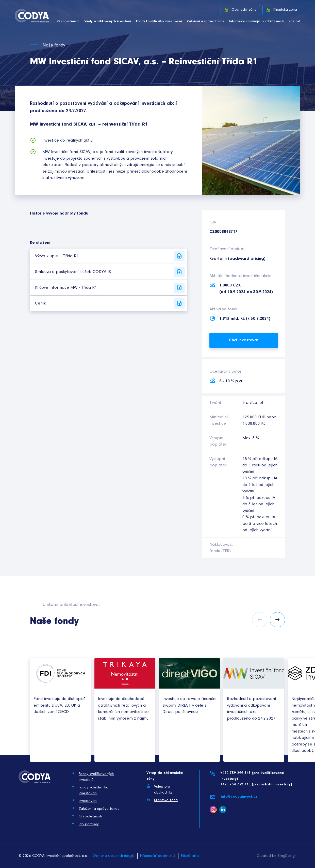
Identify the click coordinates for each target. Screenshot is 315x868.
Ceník (110, 303)
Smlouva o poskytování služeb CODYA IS (110, 272)
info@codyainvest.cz (233, 797)
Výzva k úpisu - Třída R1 (110, 256)
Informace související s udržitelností (256, 21)
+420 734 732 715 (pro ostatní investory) (256, 785)
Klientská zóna (281, 10)
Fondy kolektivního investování (159, 21)
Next (277, 620)
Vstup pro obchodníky (160, 789)
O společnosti (68, 21)
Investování (84, 801)
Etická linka (190, 856)
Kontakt (294, 21)
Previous (260, 620)
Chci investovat (244, 340)
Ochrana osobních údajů (113, 856)
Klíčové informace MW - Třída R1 (110, 288)
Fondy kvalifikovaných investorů (107, 21)
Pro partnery (85, 824)
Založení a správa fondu (205, 21)
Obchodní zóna (240, 10)
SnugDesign (287, 856)
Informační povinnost (157, 856)
